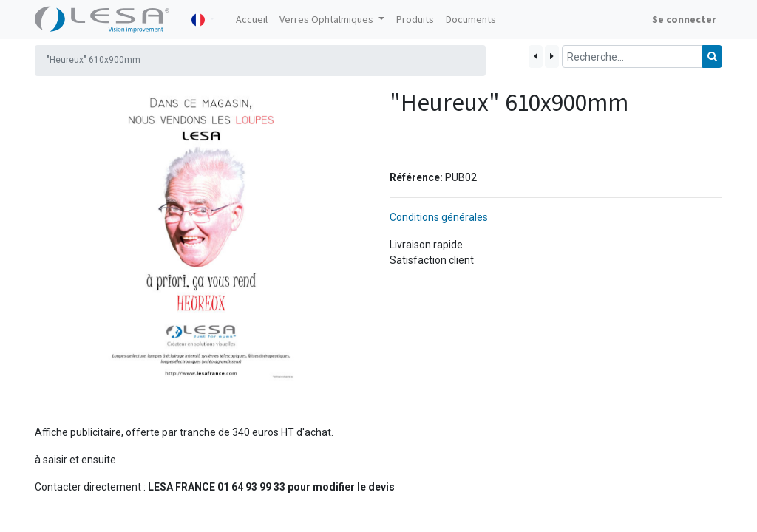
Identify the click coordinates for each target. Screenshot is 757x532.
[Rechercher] (712, 57)
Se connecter (684, 19)
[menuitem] (252, 20)
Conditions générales (439, 217)
